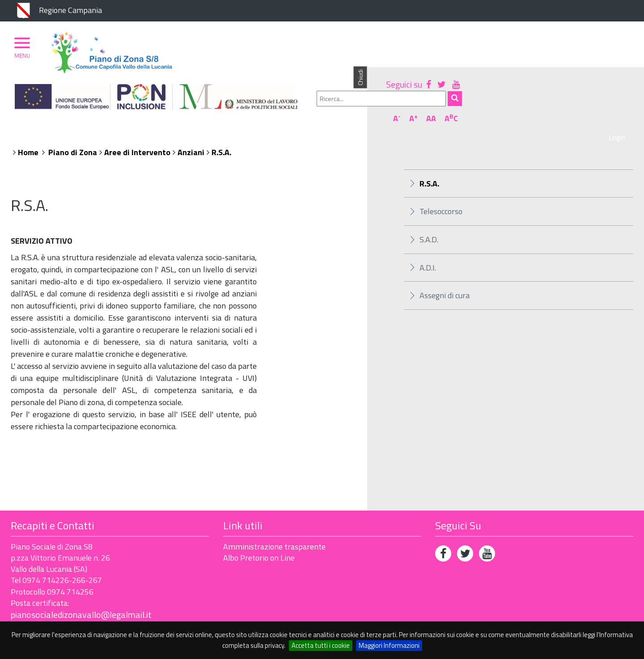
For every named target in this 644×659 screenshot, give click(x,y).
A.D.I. (428, 235)
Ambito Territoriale (196, 97)
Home (28, 120)
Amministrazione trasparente (274, 514)
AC (623, 73)
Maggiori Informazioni (389, 645)
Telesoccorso (441, 179)
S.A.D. (429, 207)
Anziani (191, 120)
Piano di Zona (50, 97)
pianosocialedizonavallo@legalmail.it (81, 583)
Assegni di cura (445, 264)
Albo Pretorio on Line (259, 526)
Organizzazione (117, 97)
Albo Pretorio (273, 97)
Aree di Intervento (137, 120)
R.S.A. (221, 120)
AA (602, 73)
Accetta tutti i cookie (321, 645)
